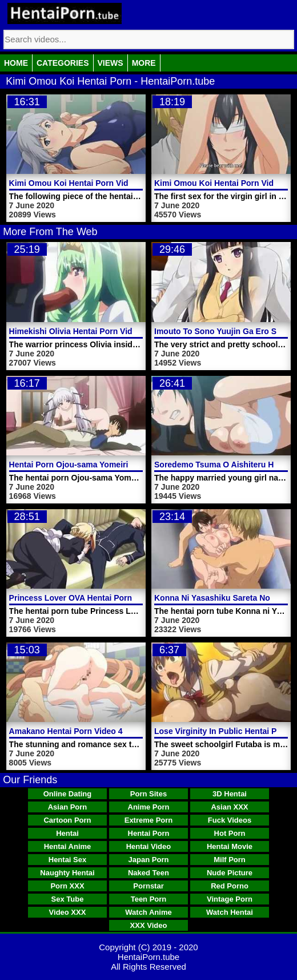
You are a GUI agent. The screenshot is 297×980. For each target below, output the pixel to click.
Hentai (67, 833)
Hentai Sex (67, 860)
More (144, 63)
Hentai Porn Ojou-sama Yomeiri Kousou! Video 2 (101, 465)
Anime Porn (149, 807)
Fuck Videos (230, 820)
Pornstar (148, 886)
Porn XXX (67, 886)
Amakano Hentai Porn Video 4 (66, 731)
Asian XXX (229, 807)
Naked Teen (148, 873)
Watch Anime (148, 912)
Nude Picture (230, 873)
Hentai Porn (149, 833)
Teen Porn (149, 899)
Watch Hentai (230, 912)
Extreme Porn (149, 820)
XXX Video (149, 925)
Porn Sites (148, 794)
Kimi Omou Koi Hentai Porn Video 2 (77, 183)
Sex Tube (68, 899)
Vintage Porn (230, 899)
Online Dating (68, 794)
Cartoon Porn (67, 820)
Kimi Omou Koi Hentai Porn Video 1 (222, 183)
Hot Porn (230, 833)
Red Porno (230, 886)
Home (16, 63)
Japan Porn (149, 860)
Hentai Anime (68, 846)
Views (111, 63)
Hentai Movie (230, 846)
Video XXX (68, 912)
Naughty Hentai (67, 873)
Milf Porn (230, 860)
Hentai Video (149, 846)
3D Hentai (230, 794)
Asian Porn (68, 807)
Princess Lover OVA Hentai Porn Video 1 (86, 598)
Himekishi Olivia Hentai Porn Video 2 (79, 331)
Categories (63, 63)
